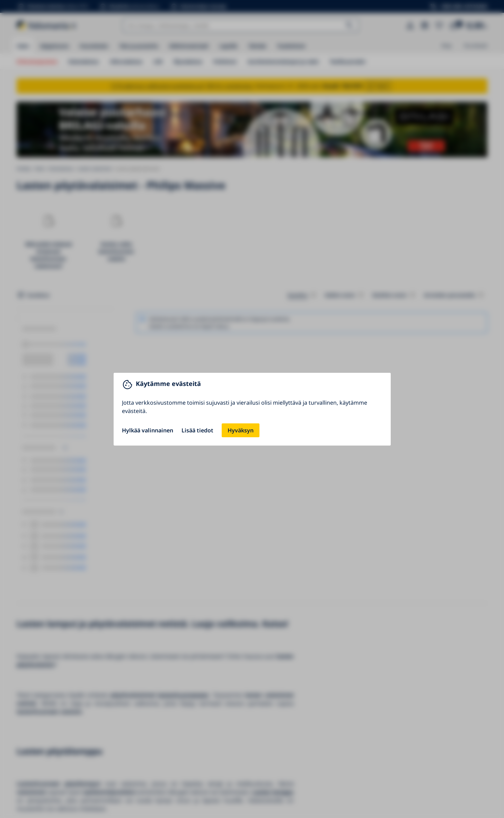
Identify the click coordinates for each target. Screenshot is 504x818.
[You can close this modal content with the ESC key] (252, 409)
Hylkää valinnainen (148, 430)
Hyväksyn (241, 430)
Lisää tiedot (197, 430)
